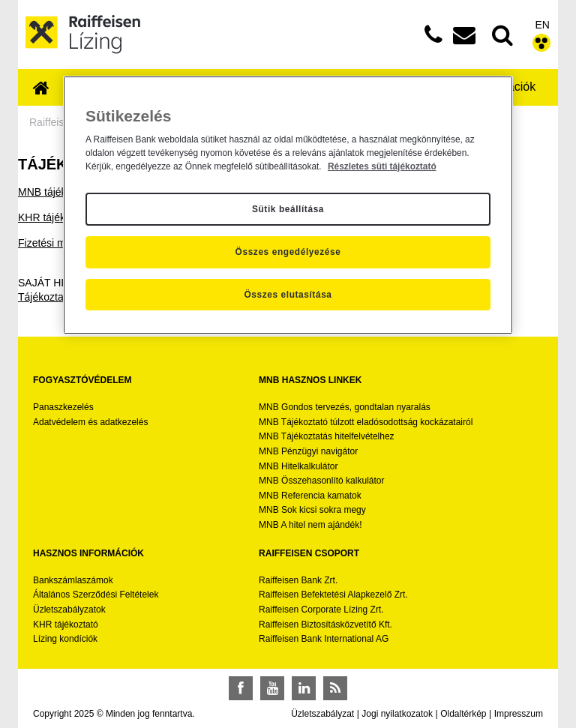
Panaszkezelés (63, 407)
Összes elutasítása (288, 295)
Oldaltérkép (463, 714)
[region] (288, 205)
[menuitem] (41, 89)
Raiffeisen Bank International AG (324, 639)
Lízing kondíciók (65, 639)
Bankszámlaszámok (73, 580)
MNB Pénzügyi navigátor (308, 451)
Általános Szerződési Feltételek (96, 595)
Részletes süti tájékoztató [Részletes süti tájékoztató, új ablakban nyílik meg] (382, 166)
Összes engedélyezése (288, 252)
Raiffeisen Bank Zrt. (298, 580)
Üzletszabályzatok (69, 610)
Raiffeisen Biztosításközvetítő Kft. (325, 625)
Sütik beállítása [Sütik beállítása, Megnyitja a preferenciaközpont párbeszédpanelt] (288, 209)
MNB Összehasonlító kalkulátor (321, 481)
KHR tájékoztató (56, 217)
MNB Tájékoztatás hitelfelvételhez (327, 436)
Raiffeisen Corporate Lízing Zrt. (321, 610)
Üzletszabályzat (322, 714)
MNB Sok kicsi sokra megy (312, 510)
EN (543, 25)
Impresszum (519, 714)
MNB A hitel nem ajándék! (310, 525)
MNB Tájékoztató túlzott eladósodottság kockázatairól (366, 422)
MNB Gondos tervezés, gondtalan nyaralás (345, 407)
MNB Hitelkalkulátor (298, 466)
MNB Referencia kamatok (310, 496)
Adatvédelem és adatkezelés (90, 422)
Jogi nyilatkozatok (397, 714)
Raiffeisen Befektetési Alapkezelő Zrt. (333, 595)
